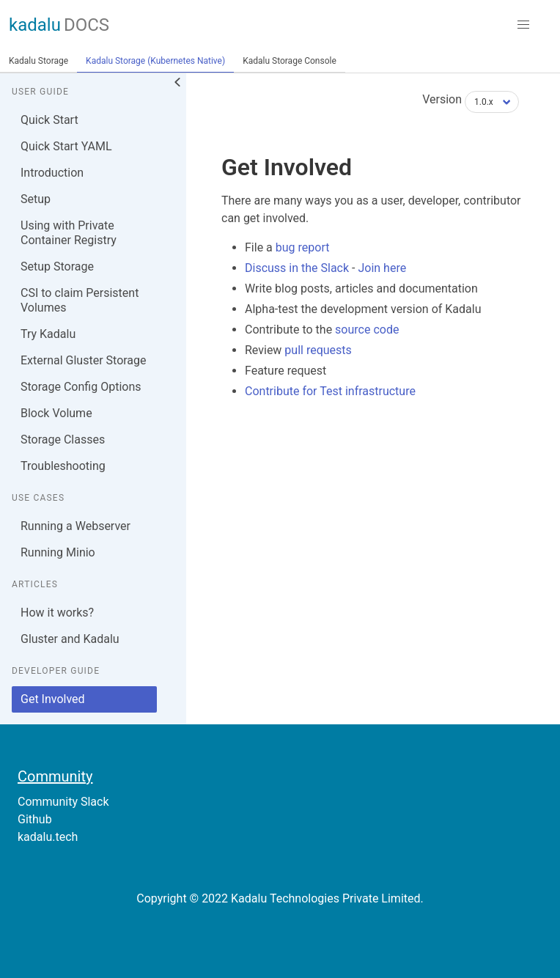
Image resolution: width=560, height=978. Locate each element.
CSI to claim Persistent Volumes (80, 300)
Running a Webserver (75, 526)
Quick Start (49, 120)
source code (367, 330)
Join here (382, 268)
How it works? (57, 613)
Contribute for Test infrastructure (330, 391)
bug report (303, 247)
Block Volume (56, 413)
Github (35, 819)
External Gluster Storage (84, 360)
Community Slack (63, 802)
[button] (523, 25)
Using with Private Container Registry (69, 233)
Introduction (52, 173)
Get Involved (53, 699)
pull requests (318, 350)
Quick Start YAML (66, 146)
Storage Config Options (81, 387)
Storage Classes (63, 440)
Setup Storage (57, 266)
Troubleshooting (63, 466)
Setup (36, 199)
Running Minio (58, 552)
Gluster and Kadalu (70, 639)
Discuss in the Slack (297, 268)
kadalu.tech (48, 837)
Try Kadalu (48, 334)
